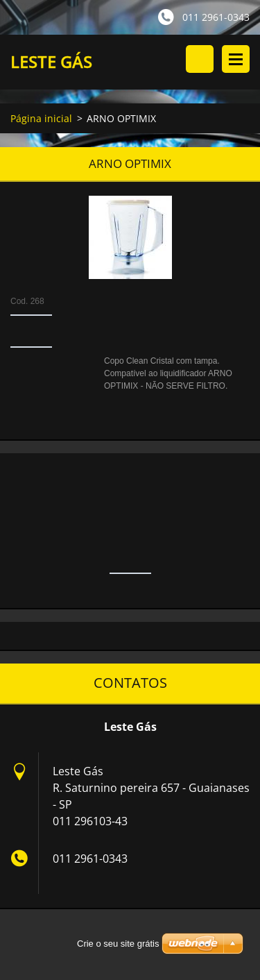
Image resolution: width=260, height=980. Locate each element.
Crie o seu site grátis (118, 944)
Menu (236, 59)
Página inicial (41, 118)
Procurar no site (200, 59)
